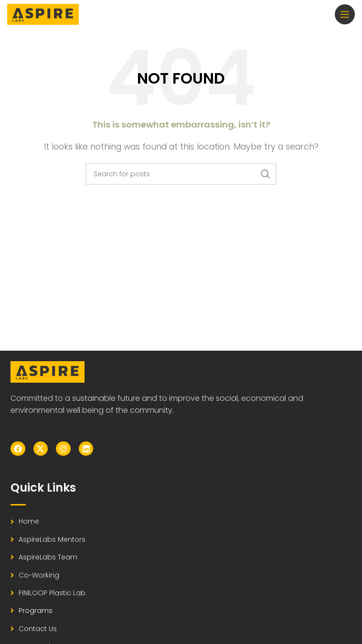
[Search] (181, 174)
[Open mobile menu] (345, 14)
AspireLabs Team (48, 557)
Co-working (39, 575)
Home (29, 521)
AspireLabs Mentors (52, 539)
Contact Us (38, 629)
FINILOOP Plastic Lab (52, 593)
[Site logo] (43, 14)
